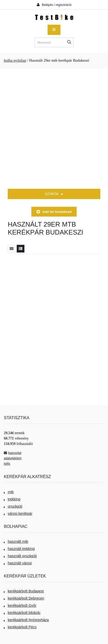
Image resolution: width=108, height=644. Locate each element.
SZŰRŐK (54, 194)
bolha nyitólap (15, 60)
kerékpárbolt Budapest (24, 591)
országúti (13, 506)
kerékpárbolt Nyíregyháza (26, 620)
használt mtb (16, 542)
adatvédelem (13, 458)
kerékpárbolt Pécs (20, 627)
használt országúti (20, 556)
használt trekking (19, 549)
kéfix (7, 464)
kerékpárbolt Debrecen (24, 598)
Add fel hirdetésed (54, 212)
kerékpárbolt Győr (20, 605)
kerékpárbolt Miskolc (22, 613)
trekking (12, 499)
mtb (9, 492)
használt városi (18, 563)
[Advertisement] (54, 129)
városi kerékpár (18, 514)
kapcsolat (13, 453)
